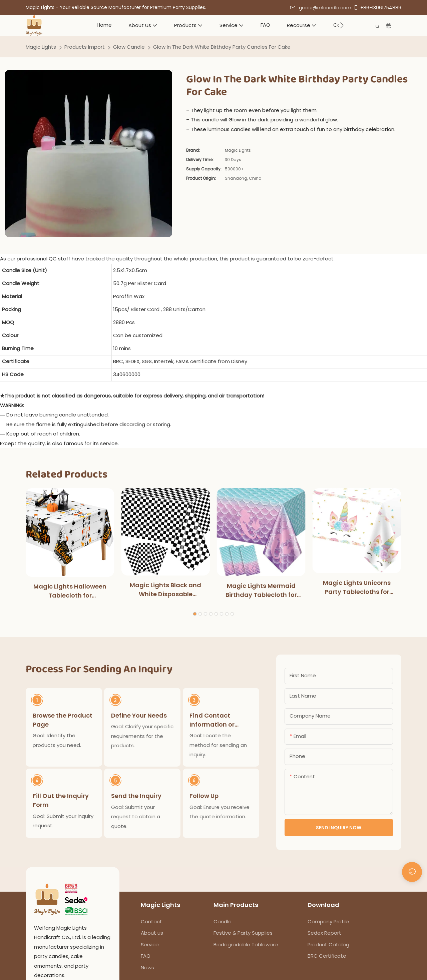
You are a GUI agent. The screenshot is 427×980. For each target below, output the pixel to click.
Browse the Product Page (63, 720)
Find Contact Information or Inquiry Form (212, 720)
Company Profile (328, 921)
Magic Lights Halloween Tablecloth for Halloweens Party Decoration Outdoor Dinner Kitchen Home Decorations (70, 591)
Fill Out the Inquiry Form (61, 801)
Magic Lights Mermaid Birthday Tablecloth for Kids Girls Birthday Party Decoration (261, 590)
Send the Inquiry (137, 796)
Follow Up (204, 796)
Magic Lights (41, 47)
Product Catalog (328, 944)
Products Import (85, 47)
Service (150, 944)
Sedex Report (324, 933)
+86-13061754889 (377, 8)
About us (152, 933)
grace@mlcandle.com (321, 8)
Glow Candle (129, 47)
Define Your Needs (139, 715)
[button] (342, 25)
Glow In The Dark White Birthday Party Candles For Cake (222, 47)
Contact (151, 921)
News (147, 967)
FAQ (146, 956)
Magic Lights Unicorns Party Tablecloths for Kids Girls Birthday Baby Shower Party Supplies (357, 587)
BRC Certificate (327, 956)
